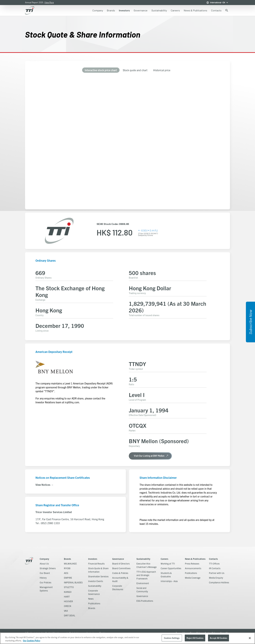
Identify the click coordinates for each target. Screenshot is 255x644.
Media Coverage (193, 578)
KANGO (68, 592)
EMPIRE (68, 578)
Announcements (193, 568)
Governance (118, 559)
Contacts (213, 559)
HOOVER (68, 601)
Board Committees (121, 568)
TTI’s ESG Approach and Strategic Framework (146, 575)
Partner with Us (217, 573)
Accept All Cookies (218, 638)
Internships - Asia (169, 581)
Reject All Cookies (195, 638)
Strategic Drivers (48, 568)
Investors (93, 559)
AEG (66, 573)
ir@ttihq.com (72, 402)
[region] (127, 638)
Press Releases (192, 563)
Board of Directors (121, 563)
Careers (164, 559)
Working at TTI (168, 563)
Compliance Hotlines (219, 582)
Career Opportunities (171, 568)
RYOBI (67, 568)
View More (49, 2)
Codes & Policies (120, 573)
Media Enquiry (216, 578)
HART (67, 597)
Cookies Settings (172, 638)
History (43, 578)
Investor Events (96, 581)
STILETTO (69, 587)
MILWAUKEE (70, 563)
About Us (44, 563)
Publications (94, 603)
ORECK (68, 606)
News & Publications (195, 559)
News (91, 599)
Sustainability (95, 586)
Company (44, 559)
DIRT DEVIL (70, 615)
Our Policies (45, 582)
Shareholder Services (98, 576)
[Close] (250, 638)
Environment (143, 583)
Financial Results (96, 563)
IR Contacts (215, 568)
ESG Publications (145, 601)
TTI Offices (214, 563)
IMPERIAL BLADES (73, 582)
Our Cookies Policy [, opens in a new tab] (32, 641)
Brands (67, 559)
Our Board (45, 573)
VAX (66, 611)
